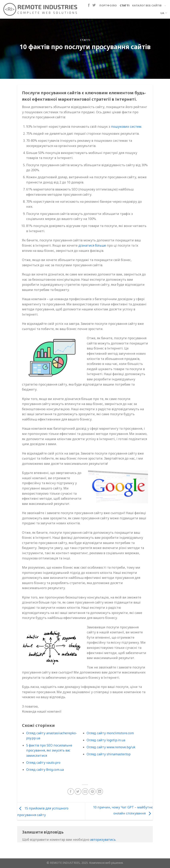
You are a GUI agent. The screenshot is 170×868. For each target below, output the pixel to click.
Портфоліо (108, 5)
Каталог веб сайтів (147, 5)
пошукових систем (126, 127)
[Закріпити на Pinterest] (92, 792)
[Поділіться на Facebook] (71, 792)
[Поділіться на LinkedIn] (100, 792)
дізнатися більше (92, 245)
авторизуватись (103, 840)
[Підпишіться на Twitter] (94, 5)
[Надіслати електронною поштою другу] (85, 792)
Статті (125, 5)
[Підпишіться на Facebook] (89, 5)
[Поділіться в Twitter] (78, 792)
